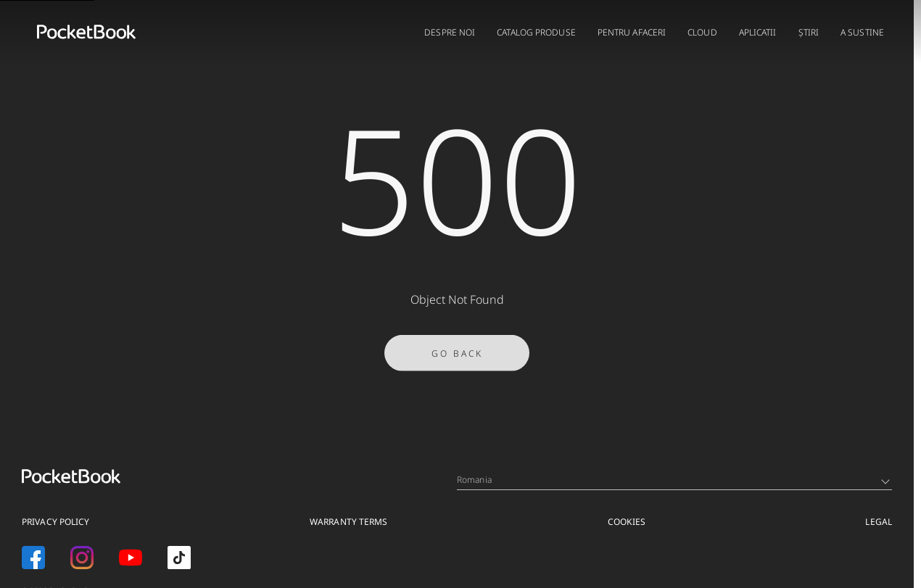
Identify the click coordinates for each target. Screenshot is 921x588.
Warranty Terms (348, 522)
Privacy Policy (55, 522)
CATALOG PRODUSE (536, 32)
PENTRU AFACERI (632, 32)
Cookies (627, 522)
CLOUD (702, 32)
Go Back (457, 356)
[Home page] (86, 32)
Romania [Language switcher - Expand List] (673, 480)
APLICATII (758, 32)
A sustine (862, 32)
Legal (879, 522)
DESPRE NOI (450, 32)
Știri (809, 32)
